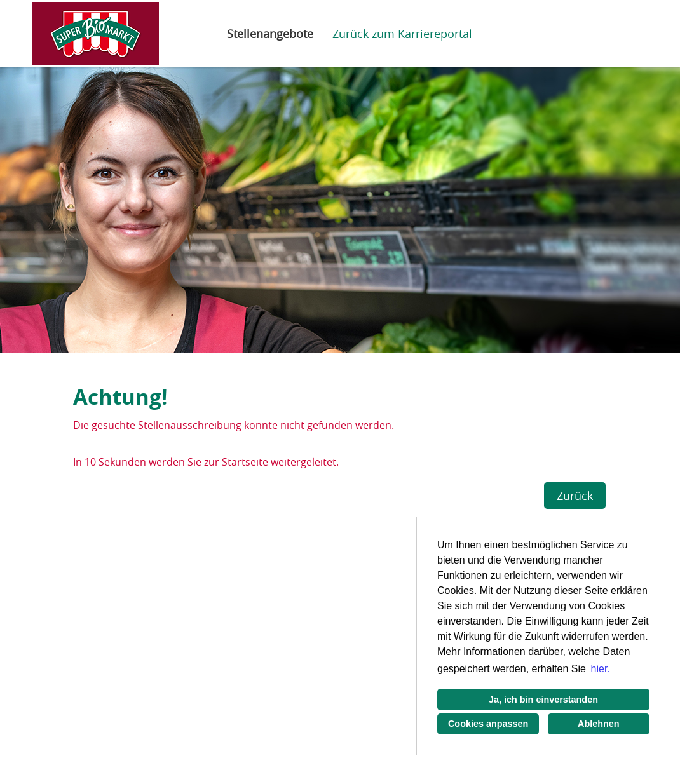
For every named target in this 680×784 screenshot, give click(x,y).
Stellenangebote (270, 34)
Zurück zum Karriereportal (402, 34)
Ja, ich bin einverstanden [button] (543, 700)
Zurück (575, 496)
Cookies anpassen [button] (488, 724)
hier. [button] (601, 669)
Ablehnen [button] (599, 724)
